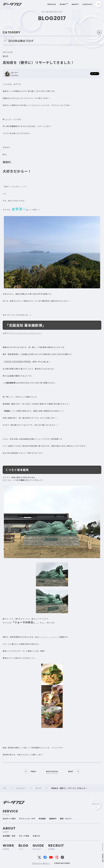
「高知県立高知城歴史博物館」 (18, 361)
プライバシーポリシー (41, 863)
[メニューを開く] (99, 4)
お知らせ (36, 836)
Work (64, 4)
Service (52, 4)
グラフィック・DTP (27, 819)
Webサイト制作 (9, 819)
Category (52, 32)
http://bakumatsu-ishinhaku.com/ (27, 333)
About (75, 4)
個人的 (5, 56)
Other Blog (15, 75)
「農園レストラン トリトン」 (46, 637)
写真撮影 (42, 819)
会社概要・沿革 (9, 836)
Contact (88, 4)
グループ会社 (24, 836)
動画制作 (53, 819)
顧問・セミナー (66, 819)
